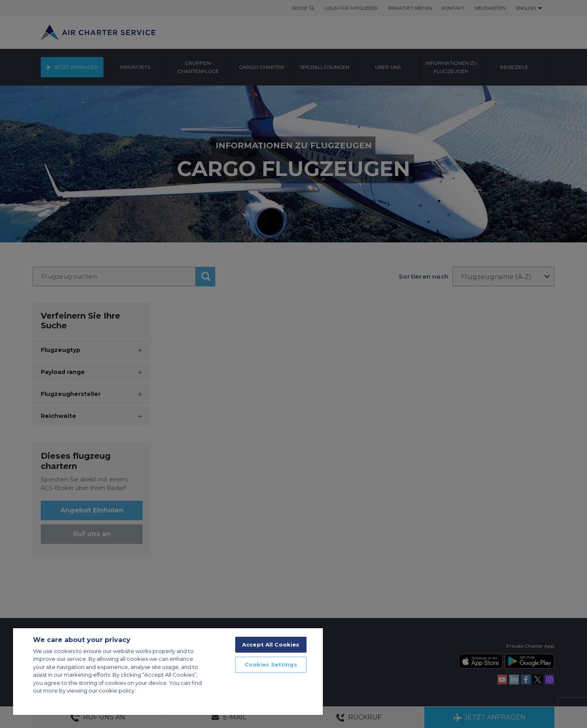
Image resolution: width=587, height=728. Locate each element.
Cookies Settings (271, 664)
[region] (168, 671)
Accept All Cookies (271, 644)
